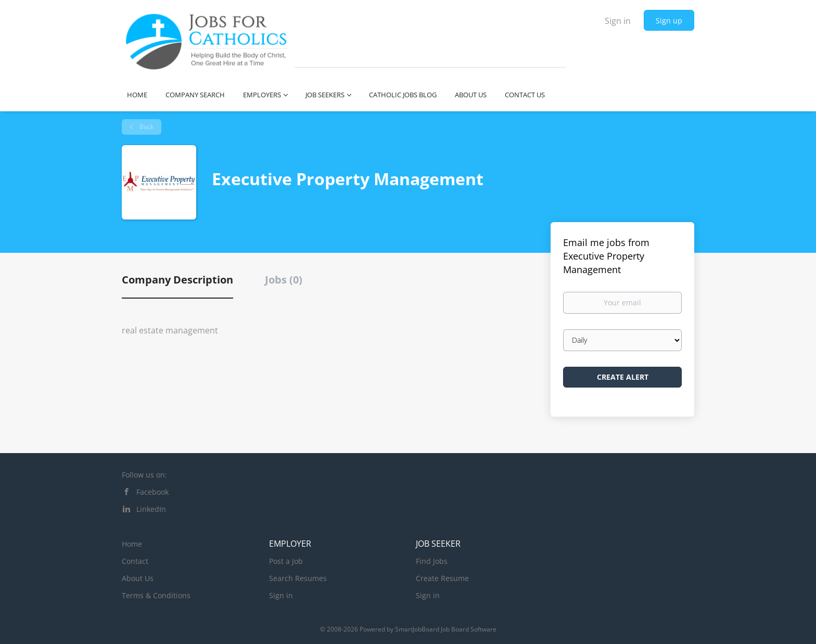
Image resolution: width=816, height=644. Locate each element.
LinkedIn (151, 509)
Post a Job (286, 561)
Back (146, 127)
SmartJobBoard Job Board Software (446, 629)
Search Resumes (298, 578)
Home (132, 544)
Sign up (669, 21)
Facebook (152, 492)
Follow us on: (144, 475)
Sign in (618, 21)
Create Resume (442, 578)
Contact (135, 561)
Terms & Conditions (156, 595)
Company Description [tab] (177, 280)
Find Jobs (432, 561)
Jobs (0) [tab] (284, 280)
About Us (138, 578)
